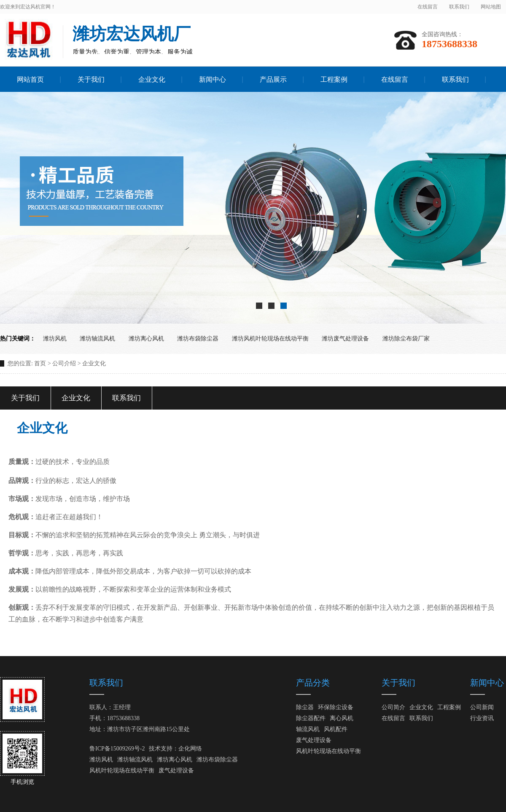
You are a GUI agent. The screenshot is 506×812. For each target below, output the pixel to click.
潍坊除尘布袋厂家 (406, 339)
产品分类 (313, 683)
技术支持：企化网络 (175, 749)
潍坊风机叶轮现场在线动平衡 (270, 339)
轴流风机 (308, 729)
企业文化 (76, 398)
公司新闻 (482, 707)
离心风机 (342, 718)
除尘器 (305, 707)
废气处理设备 (176, 770)
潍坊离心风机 (146, 339)
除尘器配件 (311, 718)
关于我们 (25, 398)
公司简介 (393, 707)
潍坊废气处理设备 (345, 339)
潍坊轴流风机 (97, 339)
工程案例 (449, 707)
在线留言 (428, 7)
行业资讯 (482, 718)
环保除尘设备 (336, 707)
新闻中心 (487, 683)
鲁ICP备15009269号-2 (117, 749)
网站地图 (491, 7)
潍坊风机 (55, 339)
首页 (40, 363)
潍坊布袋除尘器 (198, 339)
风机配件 (336, 729)
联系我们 (459, 7)
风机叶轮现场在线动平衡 (122, 770)
